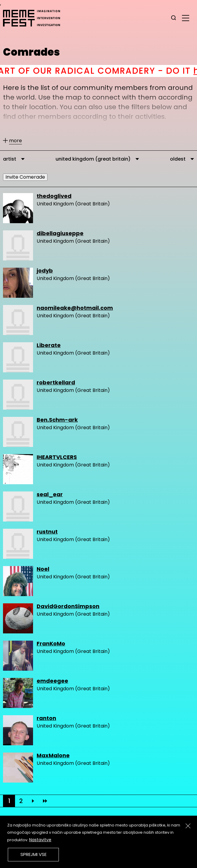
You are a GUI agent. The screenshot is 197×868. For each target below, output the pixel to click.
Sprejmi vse (33, 854)
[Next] (33, 801)
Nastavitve (40, 840)
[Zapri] (188, 826)
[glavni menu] (186, 18)
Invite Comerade (25, 177)
